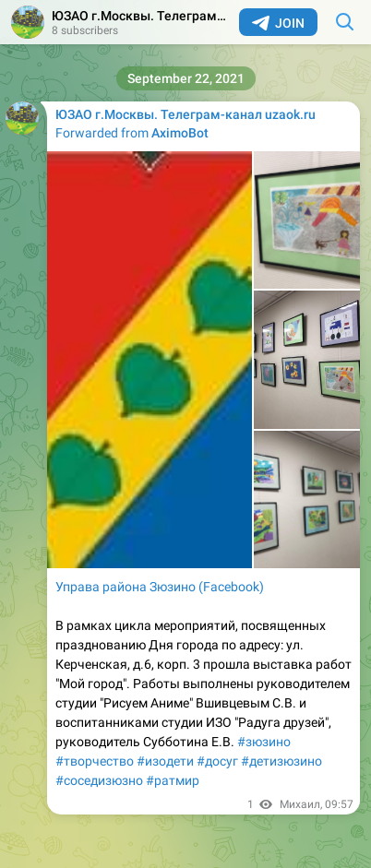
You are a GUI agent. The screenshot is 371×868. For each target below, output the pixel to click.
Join (278, 23)
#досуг (217, 761)
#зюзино (264, 742)
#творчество (95, 761)
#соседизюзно (99, 780)
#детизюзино (281, 761)
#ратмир (173, 780)
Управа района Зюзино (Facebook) (160, 587)
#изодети (165, 761)
